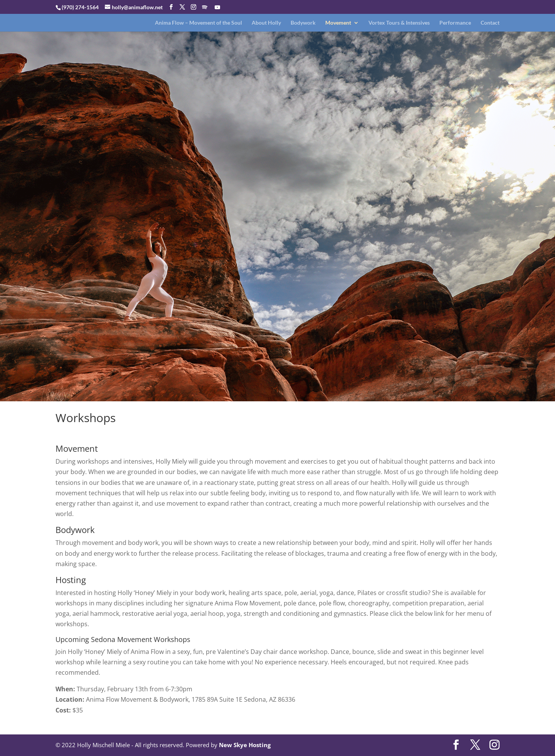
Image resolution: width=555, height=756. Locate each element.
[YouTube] (217, 7)
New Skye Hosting (245, 745)
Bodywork (303, 23)
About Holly (266, 23)
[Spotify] (205, 7)
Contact (490, 23)
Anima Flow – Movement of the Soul (198, 23)
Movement (338, 23)
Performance (455, 23)
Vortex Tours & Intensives (399, 23)
